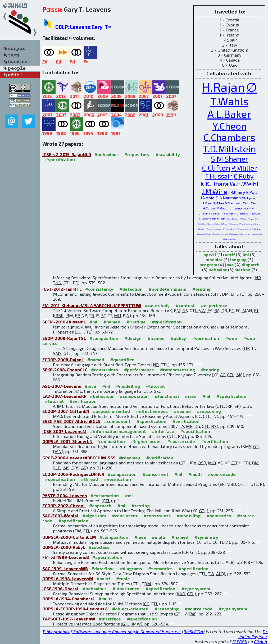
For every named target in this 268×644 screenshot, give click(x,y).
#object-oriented (130, 609)
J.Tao (253, 203)
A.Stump (249, 224)
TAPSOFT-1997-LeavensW (69, 619)
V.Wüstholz (210, 229)
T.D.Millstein (229, 149)
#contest (185, 305)
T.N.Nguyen (250, 198)
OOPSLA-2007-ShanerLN (67, 441)
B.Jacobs (200, 234)
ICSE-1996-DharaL (61, 589)
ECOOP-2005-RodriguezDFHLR (73, 474)
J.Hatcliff (214, 219)
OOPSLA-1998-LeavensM (68, 579)
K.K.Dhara (215, 184)
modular (214, 260)
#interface (163, 431)
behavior (218, 270)
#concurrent (155, 474)
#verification (206, 338)
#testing (201, 289)
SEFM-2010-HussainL (64, 322)
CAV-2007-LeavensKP (64, 396)
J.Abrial (229, 219)
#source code (181, 441)
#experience (214, 305)
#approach (100, 506)
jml (246, 255)
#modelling (128, 386)
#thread (89, 479)
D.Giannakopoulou (210, 213)
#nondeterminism (167, 289)
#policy (178, 338)
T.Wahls (229, 101)
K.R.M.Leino (207, 234)
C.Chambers (229, 137)
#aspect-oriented (111, 411)
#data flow (103, 568)
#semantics (219, 516)
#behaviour (106, 154)
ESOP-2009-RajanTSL (64, 338)
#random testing (178, 370)
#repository (137, 154)
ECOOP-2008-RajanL (63, 360)
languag (238, 260)
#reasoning (209, 411)
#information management (118, 431)
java (229, 265)
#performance (139, 370)
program (208, 265)
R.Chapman (241, 229)
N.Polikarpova (233, 234)
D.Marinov (232, 203)
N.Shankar (201, 229)
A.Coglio (251, 219)
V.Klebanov (257, 224)
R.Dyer (207, 203)
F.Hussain (219, 176)
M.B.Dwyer (255, 214)
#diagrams (131, 568)
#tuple (123, 579)
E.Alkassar (218, 229)
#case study (157, 305)
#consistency (99, 289)
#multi (195, 474)
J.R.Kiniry (237, 192)
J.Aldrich (238, 208)
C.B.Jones (210, 224)
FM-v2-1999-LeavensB (66, 557)
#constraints (105, 370)
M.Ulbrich (226, 239)
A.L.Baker (229, 114)
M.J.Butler (244, 219)
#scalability (168, 154)
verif (230, 255)
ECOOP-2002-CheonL (64, 506)
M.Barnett (250, 208)
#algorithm (94, 516)
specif (210, 255)
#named (112, 322)
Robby (223, 219)
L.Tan (244, 203)
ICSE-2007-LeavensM (64, 431)
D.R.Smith (242, 224)
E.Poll (251, 192)
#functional (167, 396)
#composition (104, 338)
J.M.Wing (215, 191)
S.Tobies (254, 234)
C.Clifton (216, 168)
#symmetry (206, 537)
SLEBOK (240, 641)
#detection (131, 289)
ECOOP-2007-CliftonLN (66, 411)
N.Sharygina (229, 213)
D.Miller (217, 224)
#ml (93, 322)
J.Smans (247, 234)
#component (117, 421)
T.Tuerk (260, 234)
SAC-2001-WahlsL (61, 516)
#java (90, 386)
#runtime (136, 322)
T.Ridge (241, 234)
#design (133, 338)
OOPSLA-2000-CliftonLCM (69, 537)
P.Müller (244, 168)
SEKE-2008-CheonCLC (65, 370)
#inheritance (126, 589)
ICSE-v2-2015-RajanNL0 (67, 154)
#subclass (99, 547)
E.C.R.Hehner (202, 224)
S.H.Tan (219, 203)
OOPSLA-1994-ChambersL (69, 599)
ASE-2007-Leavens (62, 386)
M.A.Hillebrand (256, 229)
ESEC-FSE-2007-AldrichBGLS (71, 421)
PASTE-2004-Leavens (65, 495)
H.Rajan (223, 87)
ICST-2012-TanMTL (62, 289)
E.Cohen (248, 229)
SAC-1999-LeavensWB (65, 568)
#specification (60, 159)
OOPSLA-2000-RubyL (64, 547)
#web (231, 338)
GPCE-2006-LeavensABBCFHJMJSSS (79, 458)
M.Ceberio (224, 208)
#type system (196, 589)
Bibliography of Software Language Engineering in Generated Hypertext (112, 631)
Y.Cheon (230, 126)
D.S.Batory (236, 219)
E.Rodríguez (243, 214)
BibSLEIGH (193, 631)
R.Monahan (216, 234)
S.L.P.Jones (224, 224)
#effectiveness (152, 411)
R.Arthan (226, 229)
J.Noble (208, 198)
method (242, 270)
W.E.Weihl (244, 184)
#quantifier (122, 360)
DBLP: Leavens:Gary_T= (83, 27)
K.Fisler (257, 219)
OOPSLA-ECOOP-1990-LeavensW (76, 609)
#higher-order (146, 441)
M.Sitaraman (233, 224)
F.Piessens (224, 234)
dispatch (251, 265)
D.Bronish (233, 229)
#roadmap (130, 458)
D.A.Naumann (228, 198)
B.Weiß (233, 239)
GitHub (260, 641)
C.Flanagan (204, 219)
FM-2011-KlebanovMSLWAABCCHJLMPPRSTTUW (92, 305)
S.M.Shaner (230, 159)
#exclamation (105, 495)
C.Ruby (244, 176)
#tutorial (155, 386)
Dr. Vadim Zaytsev (253, 634)
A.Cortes (209, 208)
